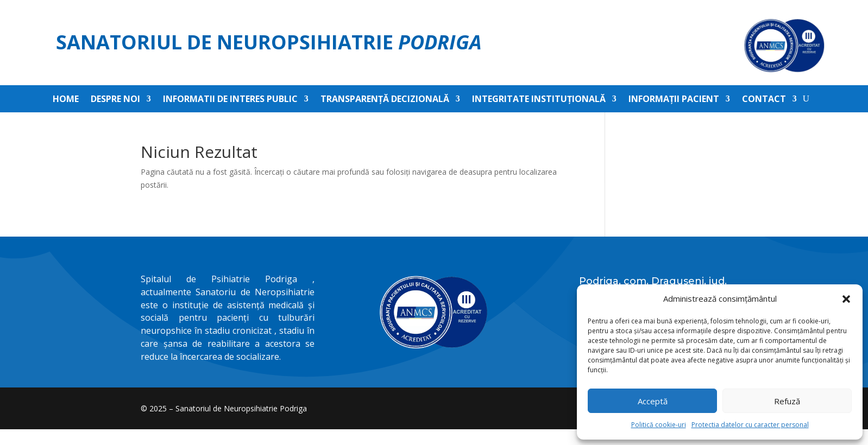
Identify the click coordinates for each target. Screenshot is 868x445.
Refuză (787, 401)
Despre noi (115, 100)
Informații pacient (674, 100)
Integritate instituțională (539, 100)
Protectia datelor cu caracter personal (750, 425)
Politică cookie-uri (659, 425)
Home (66, 100)
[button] (846, 299)
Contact (764, 100)
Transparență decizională (385, 100)
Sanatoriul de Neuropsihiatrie (269, 42)
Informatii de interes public (230, 100)
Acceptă (653, 401)
